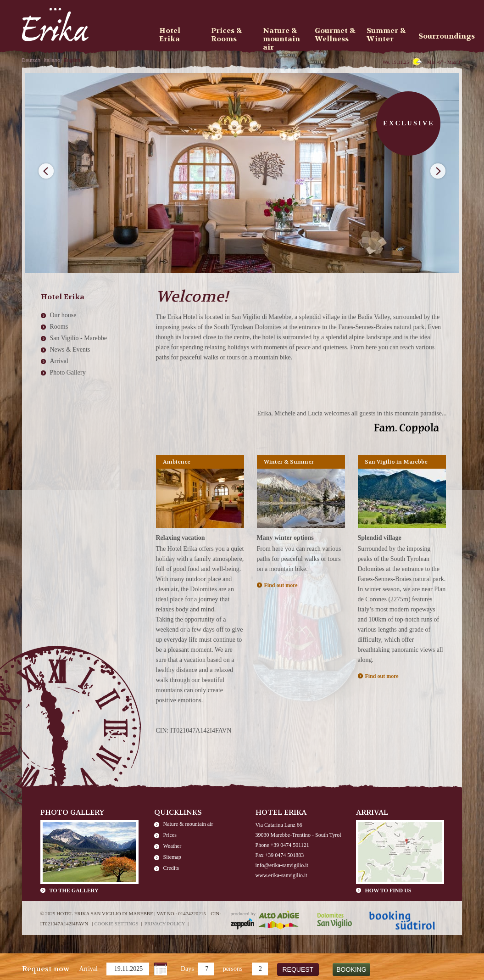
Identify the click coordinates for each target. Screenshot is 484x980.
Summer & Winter (386, 35)
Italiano (52, 60)
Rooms (59, 327)
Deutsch (31, 60)
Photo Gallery (68, 372)
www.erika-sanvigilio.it (281, 875)
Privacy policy (165, 924)
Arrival (89, 969)
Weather (172, 846)
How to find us (388, 890)
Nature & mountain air (188, 824)
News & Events (70, 350)
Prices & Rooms (227, 35)
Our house (63, 315)
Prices (170, 835)
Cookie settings (116, 924)
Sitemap (172, 857)
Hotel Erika (170, 35)
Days (187, 969)
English (72, 60)
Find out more (281, 585)
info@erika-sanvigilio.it (282, 865)
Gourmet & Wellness (335, 35)
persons (233, 969)
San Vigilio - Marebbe (79, 338)
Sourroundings (441, 36)
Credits (171, 868)
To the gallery (74, 890)
